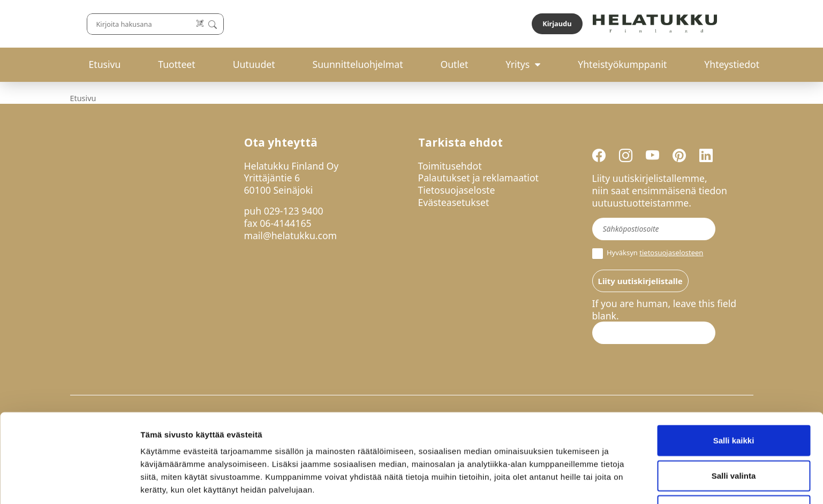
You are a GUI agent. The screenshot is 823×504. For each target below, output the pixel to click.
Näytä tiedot (573, 483)
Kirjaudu (728, 24)
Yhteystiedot (732, 64)
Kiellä (734, 469)
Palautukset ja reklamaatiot (478, 178)
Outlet (454, 64)
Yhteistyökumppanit (622, 64)
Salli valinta (734, 434)
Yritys (518, 64)
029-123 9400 (294, 211)
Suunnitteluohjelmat (358, 64)
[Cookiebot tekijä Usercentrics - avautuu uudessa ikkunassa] (69, 483)
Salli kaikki (734, 399)
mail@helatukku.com (291, 235)
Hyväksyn (648, 254)
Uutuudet (254, 64)
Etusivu (105, 64)
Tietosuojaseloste (457, 190)
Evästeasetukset (454, 202)
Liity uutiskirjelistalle (640, 281)
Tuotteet (176, 64)
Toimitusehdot (450, 166)
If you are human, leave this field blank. (665, 310)
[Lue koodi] (524, 24)
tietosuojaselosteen (671, 253)
